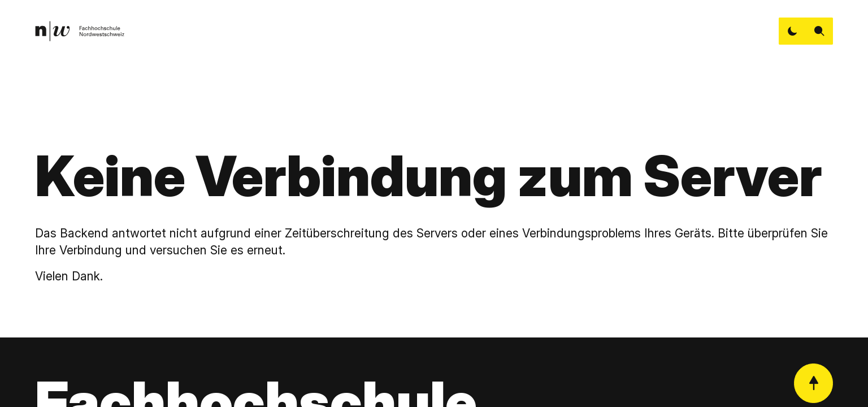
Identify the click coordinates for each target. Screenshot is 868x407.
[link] (80, 31)
